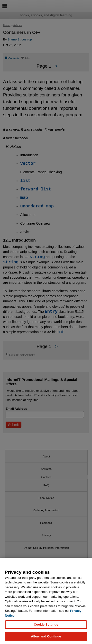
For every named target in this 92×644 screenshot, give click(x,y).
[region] (46, 601)
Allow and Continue (46, 636)
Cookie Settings (46, 624)
